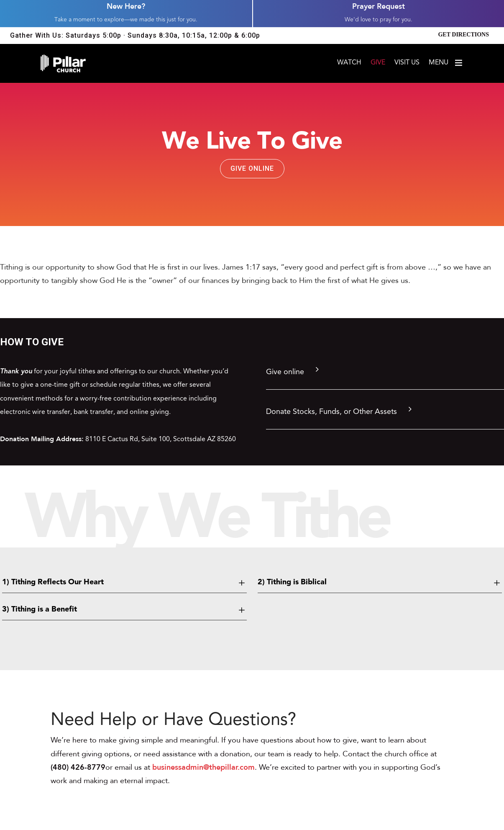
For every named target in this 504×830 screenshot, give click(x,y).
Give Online (252, 168)
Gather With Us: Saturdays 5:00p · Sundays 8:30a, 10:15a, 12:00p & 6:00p (135, 35)
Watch (349, 63)
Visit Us (407, 63)
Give (378, 63)
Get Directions (463, 35)
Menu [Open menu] (446, 63)
